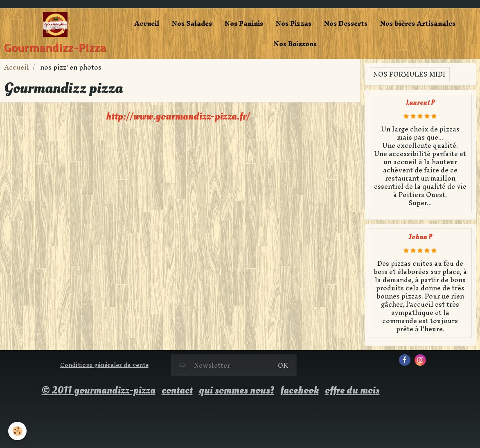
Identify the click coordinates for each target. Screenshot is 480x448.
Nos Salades (192, 23)
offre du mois (352, 390)
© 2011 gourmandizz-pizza (99, 390)
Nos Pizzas (294, 23)
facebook (300, 390)
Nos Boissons (295, 44)
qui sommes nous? (237, 390)
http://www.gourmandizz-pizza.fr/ (178, 117)
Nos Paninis (244, 23)
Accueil (147, 23)
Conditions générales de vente (104, 365)
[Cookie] (17, 431)
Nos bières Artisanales (418, 23)
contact (177, 390)
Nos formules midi (409, 74)
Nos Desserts (346, 23)
